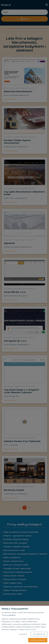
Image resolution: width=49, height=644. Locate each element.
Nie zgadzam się (39, 634)
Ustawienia (23, 634)
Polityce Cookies (30, 629)
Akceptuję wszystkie (38, 640)
